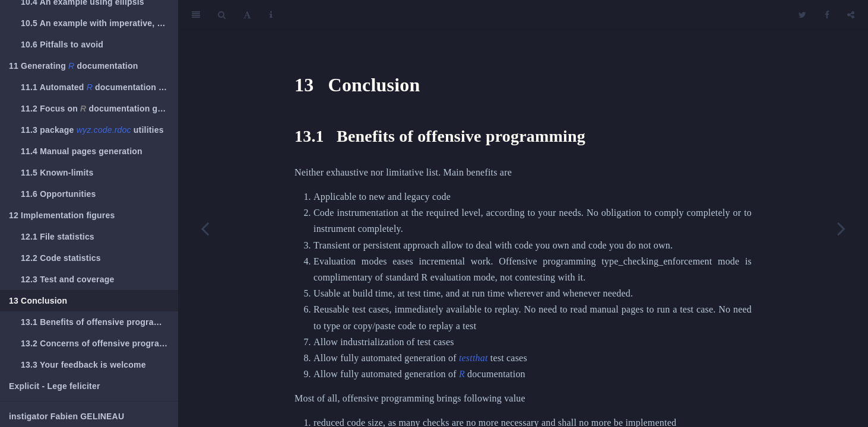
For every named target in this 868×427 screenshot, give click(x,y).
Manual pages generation (82, 151)
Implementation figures (62, 215)
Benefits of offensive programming (99, 322)
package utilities (92, 130)
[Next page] (841, 228)
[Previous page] (205, 228)
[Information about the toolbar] (271, 15)
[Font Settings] (247, 15)
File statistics (58, 237)
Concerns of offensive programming (99, 343)
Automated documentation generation (99, 87)
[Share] (851, 15)
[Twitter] (802, 15)
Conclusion (38, 301)
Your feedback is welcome (83, 365)
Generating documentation (73, 66)
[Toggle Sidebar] (196, 15)
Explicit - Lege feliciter (55, 386)
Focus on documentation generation (99, 109)
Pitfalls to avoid (62, 44)
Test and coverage (67, 279)
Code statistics (61, 258)
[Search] (222, 15)
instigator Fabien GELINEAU (66, 416)
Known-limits (57, 173)
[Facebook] (827, 15)
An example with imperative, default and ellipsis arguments (99, 23)
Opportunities (58, 194)
